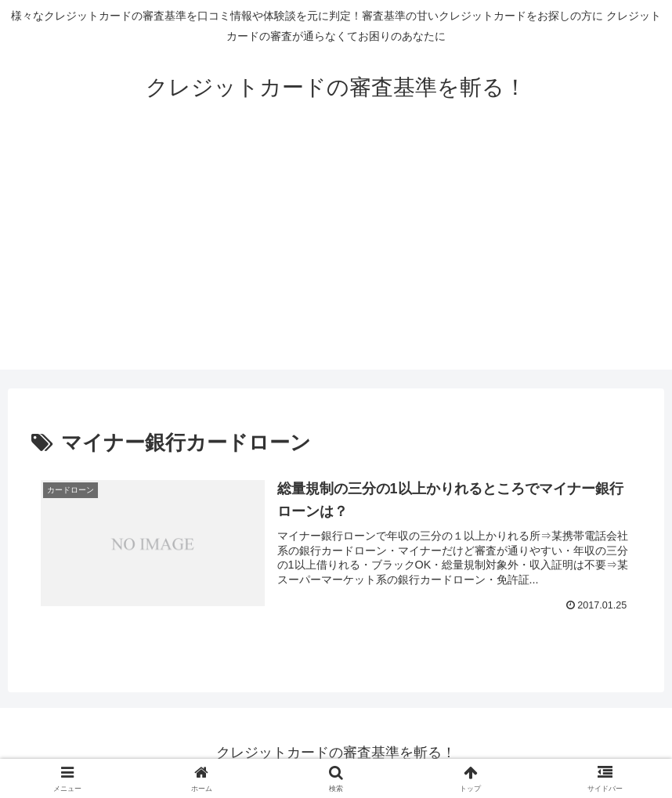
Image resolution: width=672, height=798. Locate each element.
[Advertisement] (336, 260)
